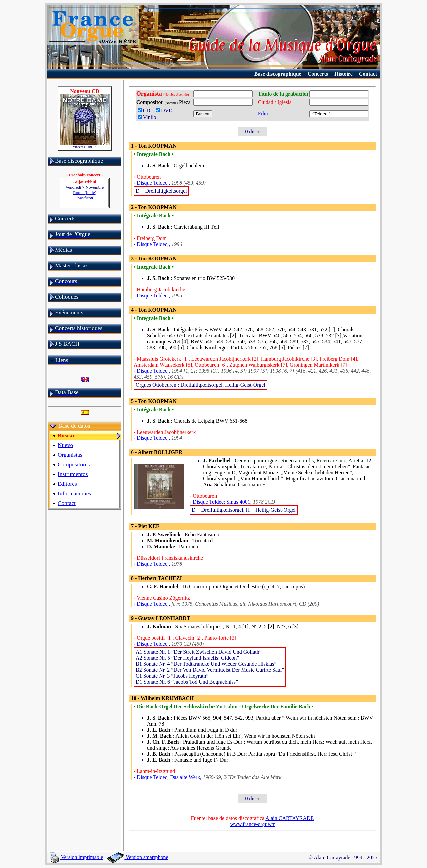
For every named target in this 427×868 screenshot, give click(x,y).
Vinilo (147, 117)
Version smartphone (138, 857)
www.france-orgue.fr (253, 824)
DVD (166, 110)
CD (145, 110)
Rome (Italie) (85, 195)
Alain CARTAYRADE (289, 818)
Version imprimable (76, 857)
